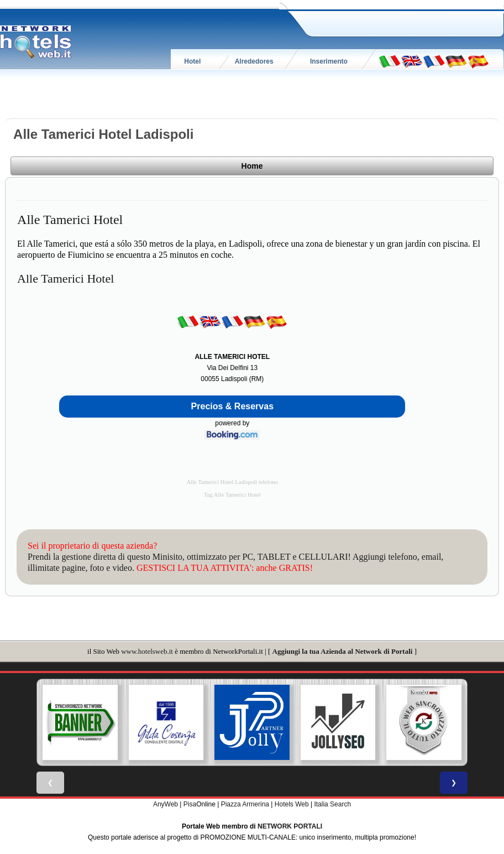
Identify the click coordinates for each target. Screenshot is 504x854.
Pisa (190, 804)
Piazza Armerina (245, 804)
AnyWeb (166, 804)
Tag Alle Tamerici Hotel (232, 495)
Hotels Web (292, 804)
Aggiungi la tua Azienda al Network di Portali (343, 651)
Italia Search (332, 804)
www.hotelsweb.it (147, 651)
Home (252, 166)
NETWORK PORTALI (290, 826)
